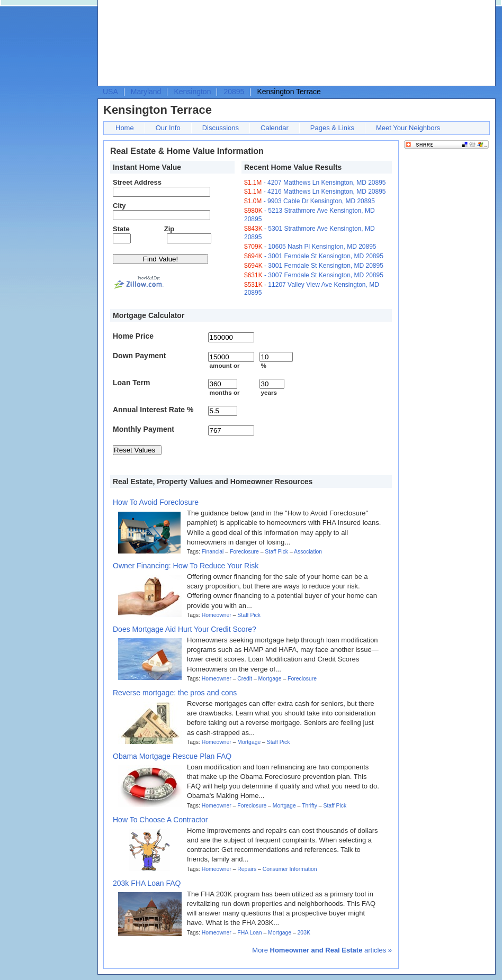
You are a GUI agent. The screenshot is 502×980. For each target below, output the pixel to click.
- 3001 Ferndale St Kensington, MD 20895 (314, 256)
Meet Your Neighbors (408, 128)
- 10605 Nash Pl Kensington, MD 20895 (310, 247)
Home (125, 128)
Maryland (146, 92)
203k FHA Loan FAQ (147, 883)
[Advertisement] (150, 46)
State (121, 229)
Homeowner (217, 615)
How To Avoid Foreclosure (156, 502)
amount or (224, 365)
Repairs (247, 869)
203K (304, 933)
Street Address (137, 182)
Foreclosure (244, 552)
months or (224, 392)
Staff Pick (276, 552)
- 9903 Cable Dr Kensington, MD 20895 (310, 201)
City (119, 206)
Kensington (192, 92)
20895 (234, 92)
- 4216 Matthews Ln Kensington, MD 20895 (315, 192)
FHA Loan (249, 933)
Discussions (221, 128)
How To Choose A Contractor (160, 820)
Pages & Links (332, 128)
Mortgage (270, 679)
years (269, 392)
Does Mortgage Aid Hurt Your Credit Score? (185, 629)
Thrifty (310, 806)
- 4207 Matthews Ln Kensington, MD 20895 (315, 183)
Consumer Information (290, 869)
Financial (213, 552)
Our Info (168, 128)
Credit (245, 679)
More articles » (322, 950)
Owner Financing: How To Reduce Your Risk (186, 566)
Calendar (275, 128)
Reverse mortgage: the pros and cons (175, 693)
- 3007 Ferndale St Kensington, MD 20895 (314, 275)
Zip (169, 229)
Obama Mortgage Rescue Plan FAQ (172, 756)
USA (110, 92)
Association (308, 552)
